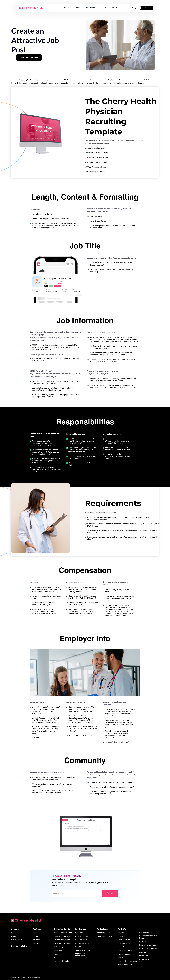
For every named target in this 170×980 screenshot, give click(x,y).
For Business (90, 8)
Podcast (114, 8)
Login (135, 8)
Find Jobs (67, 8)
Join (147, 8)
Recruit (78, 8)
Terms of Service (18, 943)
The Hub (103, 8)
